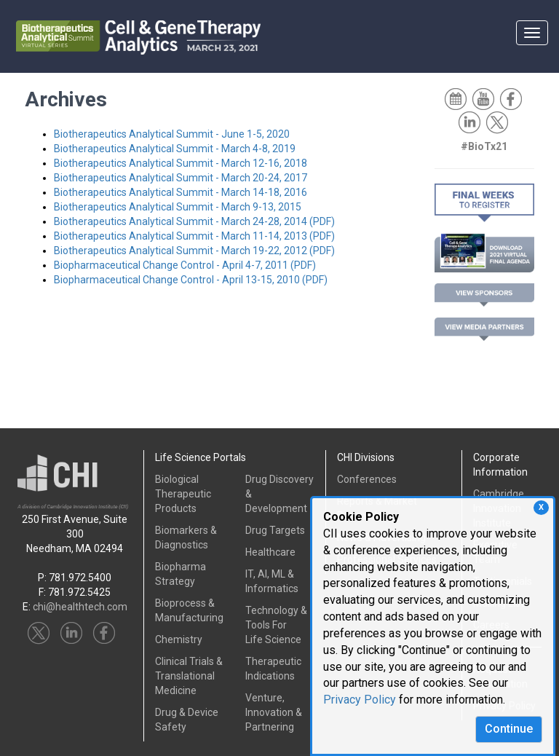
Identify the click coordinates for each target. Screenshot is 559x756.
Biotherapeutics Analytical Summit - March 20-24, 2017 (181, 178)
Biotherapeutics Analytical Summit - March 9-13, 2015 (178, 207)
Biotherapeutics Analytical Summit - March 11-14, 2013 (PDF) (194, 236)
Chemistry (179, 639)
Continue (509, 729)
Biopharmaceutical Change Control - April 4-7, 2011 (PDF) (185, 265)
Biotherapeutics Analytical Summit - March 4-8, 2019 (175, 149)
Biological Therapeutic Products (183, 494)
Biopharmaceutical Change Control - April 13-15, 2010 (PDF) (191, 280)
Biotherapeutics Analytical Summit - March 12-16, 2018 (181, 163)
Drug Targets (275, 530)
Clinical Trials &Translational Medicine (189, 676)
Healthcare (270, 552)
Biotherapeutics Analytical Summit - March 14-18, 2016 (181, 192)
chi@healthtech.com (80, 607)
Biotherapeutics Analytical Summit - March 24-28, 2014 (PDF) (194, 221)
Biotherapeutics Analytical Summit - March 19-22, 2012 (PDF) (194, 251)
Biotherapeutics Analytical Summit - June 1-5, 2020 (172, 134)
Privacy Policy (360, 700)
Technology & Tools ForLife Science (276, 625)
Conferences (367, 479)
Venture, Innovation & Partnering (274, 712)
